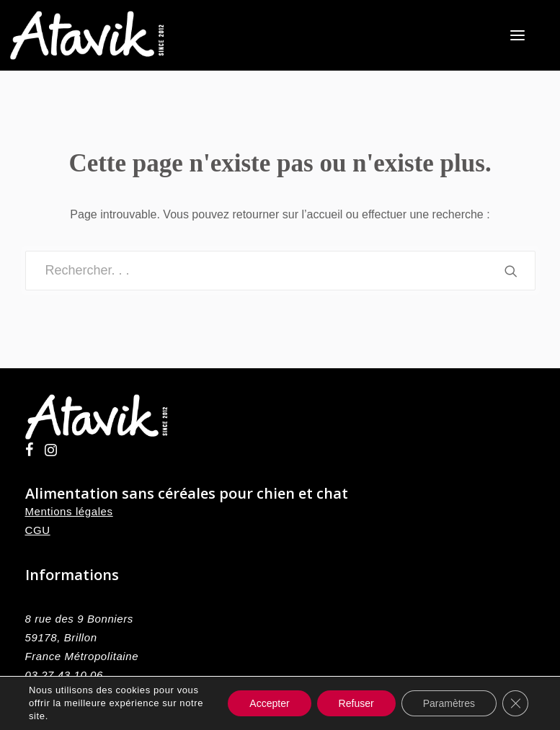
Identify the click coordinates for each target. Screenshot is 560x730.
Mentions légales (69, 511)
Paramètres (449, 703)
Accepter (269, 703)
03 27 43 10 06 (65, 675)
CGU (38, 530)
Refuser (356, 703)
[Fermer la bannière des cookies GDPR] (515, 703)
